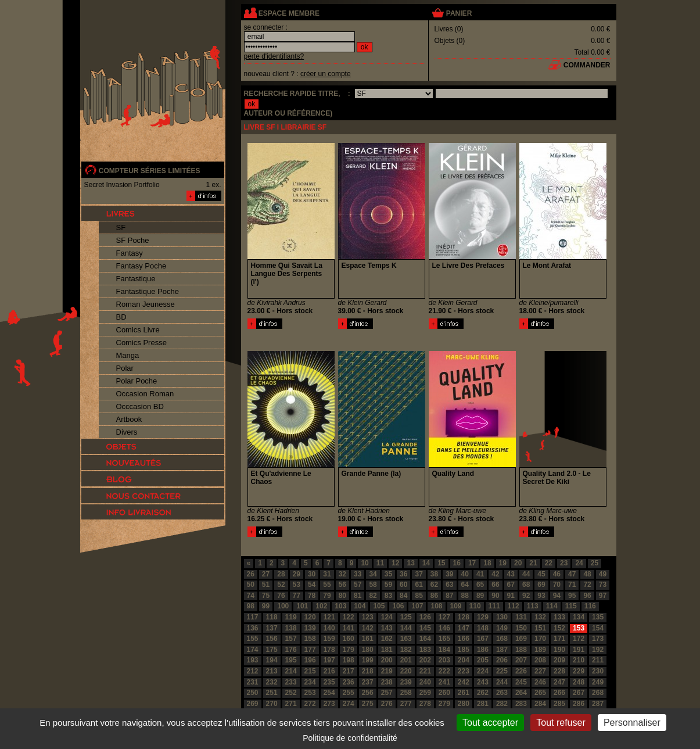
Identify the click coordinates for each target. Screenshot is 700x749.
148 (483, 628)
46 (557, 574)
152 (559, 628)
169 (521, 639)
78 (312, 596)
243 (483, 682)
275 (368, 704)
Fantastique (136, 279)
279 (444, 704)
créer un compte (326, 74)
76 (281, 596)
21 (533, 563)
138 (291, 628)
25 (595, 563)
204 (464, 660)
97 (603, 596)
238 (387, 682)
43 (511, 574)
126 (425, 617)
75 (266, 596)
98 (251, 606)
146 (444, 628)
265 (540, 693)
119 (291, 617)
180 (368, 650)
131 (521, 617)
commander (587, 65)
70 (557, 585)
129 (483, 617)
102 (321, 606)
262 (483, 693)
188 (521, 650)
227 (540, 671)
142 (368, 628)
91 (511, 596)
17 (472, 563)
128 (464, 617)
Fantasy (130, 253)
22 (549, 563)
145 (425, 628)
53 (297, 585)
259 (425, 693)
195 (291, 660)
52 (281, 585)
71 (572, 585)
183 (425, 650)
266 (559, 693)
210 (579, 660)
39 (449, 574)
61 (419, 585)
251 (272, 693)
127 (444, 617)
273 (329, 704)
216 (329, 671)
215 (310, 671)
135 (598, 617)
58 (373, 585)
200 (387, 660)
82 (373, 596)
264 (521, 693)
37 (419, 574)
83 (388, 596)
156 (272, 639)
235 (329, 682)
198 (349, 660)
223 (464, 671)
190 (559, 650)
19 (503, 563)
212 (253, 671)
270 (272, 704)
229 (579, 671)
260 (444, 693)
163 (406, 639)
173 (598, 639)
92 (526, 596)
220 (406, 671)
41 (480, 574)
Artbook (129, 419)
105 (379, 606)
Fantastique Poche (148, 291)
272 (310, 704)
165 (444, 639)
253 (310, 693)
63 (449, 585)
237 (368, 682)
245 (521, 682)
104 (360, 606)
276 (387, 704)
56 (342, 585)
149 (502, 628)
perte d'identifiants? (274, 56)
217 (349, 671)
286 (579, 704)
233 (291, 682)
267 (579, 693)
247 (559, 682)
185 (464, 650)
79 (327, 596)
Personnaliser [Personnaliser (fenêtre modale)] (632, 723)
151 (540, 628)
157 (291, 639)
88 (465, 596)
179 (349, 650)
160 (349, 639)
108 (436, 606)
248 (579, 682)
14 (426, 563)
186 (483, 650)
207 (521, 660)
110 (475, 606)
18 (487, 563)
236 (349, 682)
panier (459, 13)
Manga (128, 355)
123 (368, 617)
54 (312, 585)
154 (598, 628)
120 (310, 617)
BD (121, 317)
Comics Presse (141, 343)
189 (540, 650)
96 (587, 596)
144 (406, 628)
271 (291, 704)
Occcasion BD (140, 406)
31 (327, 574)
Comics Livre (138, 330)
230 (598, 671)
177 (310, 650)
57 (358, 585)
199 (368, 660)
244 (502, 682)
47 (572, 574)
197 (329, 660)
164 (425, 639)
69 (541, 585)
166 (464, 639)
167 (483, 639)
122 (349, 617)
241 (444, 682)
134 (579, 617)
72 (587, 585)
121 (329, 617)
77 (297, 596)
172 (579, 639)
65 (480, 585)
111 (494, 606)
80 (342, 596)
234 (310, 682)
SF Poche (133, 240)
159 (329, 639)
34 (373, 574)
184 (444, 650)
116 (590, 606)
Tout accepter (490, 723)
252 (291, 693)
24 (579, 563)
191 (579, 650)
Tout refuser (561, 723)
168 (502, 639)
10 (365, 563)
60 (403, 585)
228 (559, 671)
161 (368, 639)
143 (387, 628)
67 (511, 585)
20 (518, 563)
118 (272, 617)
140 (329, 628)
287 (598, 704)
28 (281, 574)
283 (521, 704)
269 (253, 704)
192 (598, 650)
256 (368, 693)
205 (483, 660)
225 (502, 671)
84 (403, 596)
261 (464, 693)
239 (406, 682)
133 (559, 617)
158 (310, 639)
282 (502, 704)
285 (559, 704)
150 (521, 628)
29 (297, 574)
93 (541, 596)
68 (526, 585)
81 (358, 596)
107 (417, 606)
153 (579, 628)
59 (388, 585)
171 (559, 639)
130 (502, 617)
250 (253, 693)
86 (434, 596)
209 (559, 660)
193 (253, 660)
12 (395, 563)
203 (444, 660)
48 (587, 574)
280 (464, 704)
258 (406, 693)
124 (387, 617)
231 (253, 682)
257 (387, 693)
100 (283, 606)
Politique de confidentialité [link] (350, 738)
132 (540, 617)
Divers (127, 432)
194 (272, 660)
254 (329, 693)
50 (251, 585)
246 (540, 682)
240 (425, 682)
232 (272, 682)
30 (312, 574)
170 (540, 639)
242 (464, 682)
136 (253, 628)
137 (272, 628)
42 (495, 574)
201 (406, 660)
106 (398, 606)
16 (457, 563)
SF (121, 227)
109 (456, 606)
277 (406, 704)
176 (291, 650)
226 (521, 671)
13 (410, 563)
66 (495, 585)
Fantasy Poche (141, 266)
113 (533, 606)
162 (387, 639)
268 (598, 693)
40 (465, 574)
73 (603, 585)
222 (444, 671)
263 (502, 693)
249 (598, 682)
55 (327, 585)
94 (557, 596)
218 (368, 671)
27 (266, 574)
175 (272, 650)
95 (572, 596)
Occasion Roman (145, 394)
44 (526, 574)
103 (340, 606)
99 (266, 606)
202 (425, 660)
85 (419, 596)
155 (253, 639)
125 (406, 617)
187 (502, 650)
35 (388, 574)
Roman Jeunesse (146, 304)
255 (349, 693)
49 (603, 574)
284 (540, 704)
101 (302, 606)
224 (483, 671)
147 (464, 628)
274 (349, 704)
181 (387, 650)
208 (540, 660)
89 (480, 596)
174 (253, 650)
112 (514, 606)
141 (349, 628)
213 (272, 671)
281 (483, 704)
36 (403, 574)
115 (571, 606)
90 (495, 596)
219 (387, 671)
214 (291, 671)
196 (310, 660)
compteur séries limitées (150, 171)
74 (251, 596)
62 (434, 585)
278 (425, 704)
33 (358, 574)
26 (251, 574)
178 (329, 650)
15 (441, 563)
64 (465, 585)
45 (541, 574)
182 (406, 650)
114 (552, 606)
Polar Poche (137, 381)
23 (564, 563)
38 (434, 574)
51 (266, 585)
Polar (125, 368)
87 (449, 596)
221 (425, 671)
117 (253, 617)
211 (598, 660)
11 (380, 563)
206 (502, 660)
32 (342, 574)
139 (310, 628)
